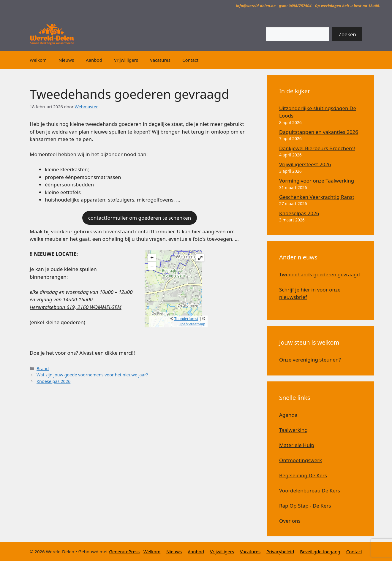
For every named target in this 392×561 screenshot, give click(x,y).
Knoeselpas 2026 (53, 381)
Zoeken (347, 34)
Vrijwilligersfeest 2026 (305, 164)
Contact (190, 60)
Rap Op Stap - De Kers (305, 506)
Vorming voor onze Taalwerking (317, 181)
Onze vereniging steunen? (310, 360)
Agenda (288, 415)
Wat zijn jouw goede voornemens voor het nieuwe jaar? (92, 375)
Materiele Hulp (297, 445)
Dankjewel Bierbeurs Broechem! (317, 148)
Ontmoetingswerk (301, 460)
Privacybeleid (280, 552)
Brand (43, 369)
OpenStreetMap (192, 324)
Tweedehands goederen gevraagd (320, 274)
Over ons (290, 521)
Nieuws (66, 60)
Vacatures (160, 60)
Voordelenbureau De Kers (310, 491)
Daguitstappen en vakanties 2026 (319, 132)
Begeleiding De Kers (303, 475)
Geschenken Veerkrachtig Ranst (317, 197)
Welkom (38, 60)
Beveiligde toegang (320, 552)
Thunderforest (186, 319)
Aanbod (94, 60)
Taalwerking (293, 430)
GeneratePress (124, 552)
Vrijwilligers (126, 60)
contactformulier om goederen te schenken (140, 218)
